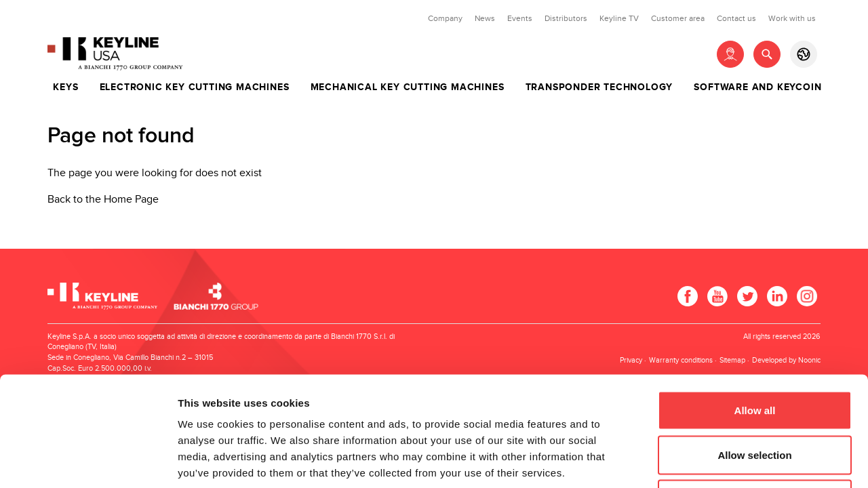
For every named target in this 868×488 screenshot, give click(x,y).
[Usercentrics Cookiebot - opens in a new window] (88, 462)
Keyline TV (619, 18)
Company (445, 18)
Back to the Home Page (103, 200)
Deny (755, 399)
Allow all (755, 310)
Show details (712, 461)
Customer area (678, 18)
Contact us (736, 18)
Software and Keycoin (757, 87)
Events (520, 18)
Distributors (566, 18)
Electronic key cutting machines (195, 87)
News (485, 18)
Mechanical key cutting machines (408, 87)
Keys (65, 87)
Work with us (792, 18)
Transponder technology (599, 87)
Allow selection (754, 355)
